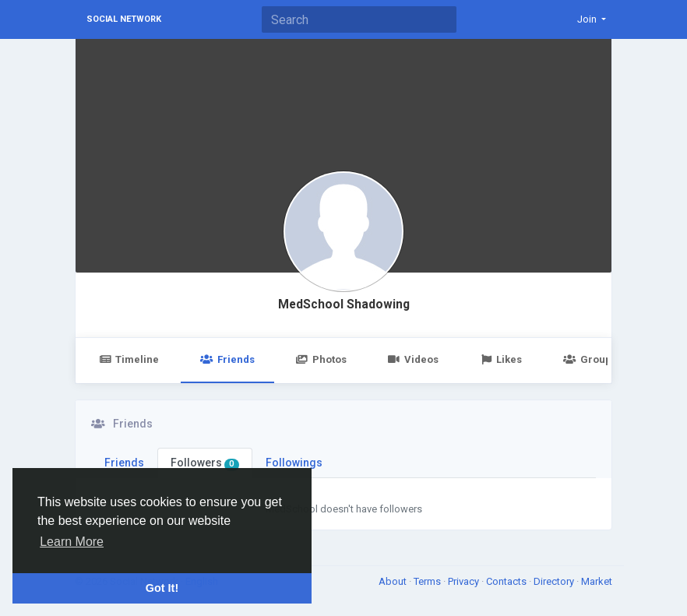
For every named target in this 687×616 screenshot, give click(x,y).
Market (597, 581)
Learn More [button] (72, 542)
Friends (227, 359)
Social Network (124, 19)
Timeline (129, 359)
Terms (428, 581)
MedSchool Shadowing (344, 304)
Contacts (507, 581)
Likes (501, 359)
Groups (590, 359)
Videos (413, 359)
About (394, 581)
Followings (294, 463)
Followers (205, 463)
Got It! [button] (162, 588)
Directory (555, 581)
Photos (321, 359)
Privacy (465, 581)
